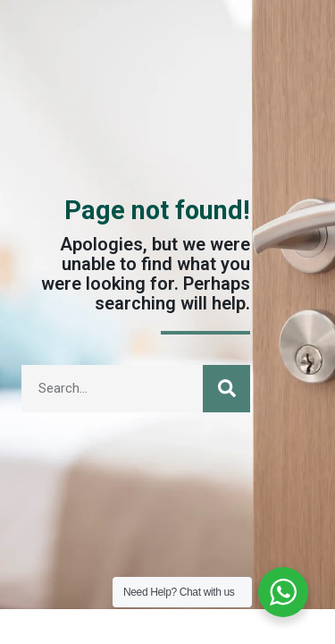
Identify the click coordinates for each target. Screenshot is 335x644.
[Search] (226, 389)
